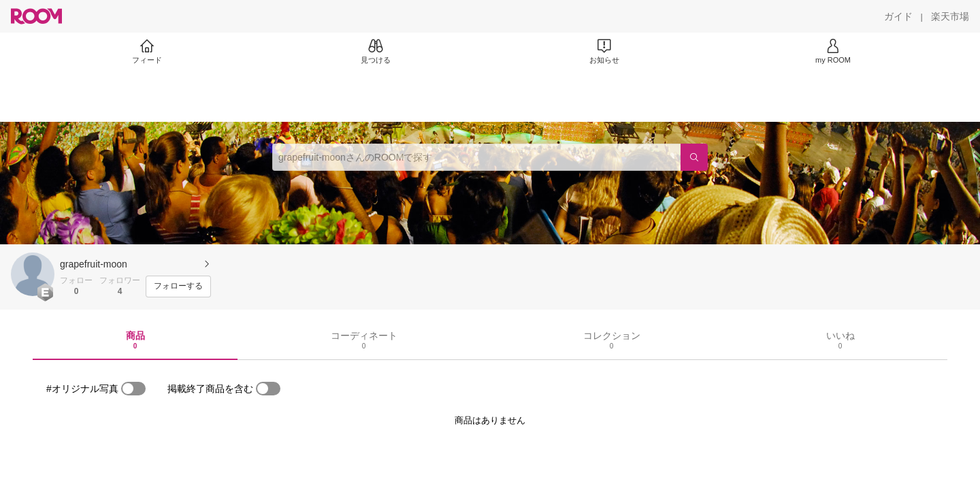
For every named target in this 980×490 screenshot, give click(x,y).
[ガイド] (898, 16)
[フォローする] (178, 287)
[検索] (694, 157)
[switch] (133, 389)
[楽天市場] (950, 16)
